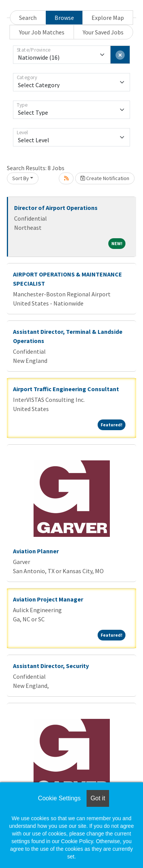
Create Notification (105, 178)
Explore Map (108, 18)
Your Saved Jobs (103, 32)
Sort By (21, 178)
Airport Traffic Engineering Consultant (66, 389)
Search (28, 18)
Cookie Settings (59, 798)
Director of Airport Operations (56, 208)
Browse (64, 18)
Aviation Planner (36, 551)
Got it (98, 798)
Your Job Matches (42, 32)
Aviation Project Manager (48, 599)
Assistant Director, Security (51, 666)
